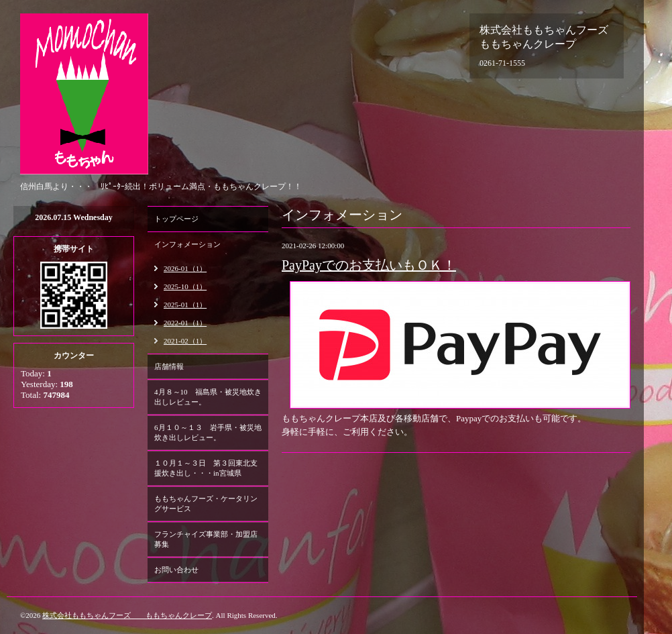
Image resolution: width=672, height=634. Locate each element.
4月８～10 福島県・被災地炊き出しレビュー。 (208, 397)
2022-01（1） (185, 323)
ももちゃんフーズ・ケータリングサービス (206, 504)
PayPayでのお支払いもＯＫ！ (369, 265)
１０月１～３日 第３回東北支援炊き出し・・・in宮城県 (206, 468)
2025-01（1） (185, 305)
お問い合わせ (176, 570)
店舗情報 (169, 366)
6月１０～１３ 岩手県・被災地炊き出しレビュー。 (208, 432)
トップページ (176, 219)
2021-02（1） (185, 341)
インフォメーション (187, 244)
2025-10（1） (185, 286)
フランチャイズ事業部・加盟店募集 (206, 539)
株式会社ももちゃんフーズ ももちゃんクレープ (127, 615)
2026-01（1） (185, 268)
